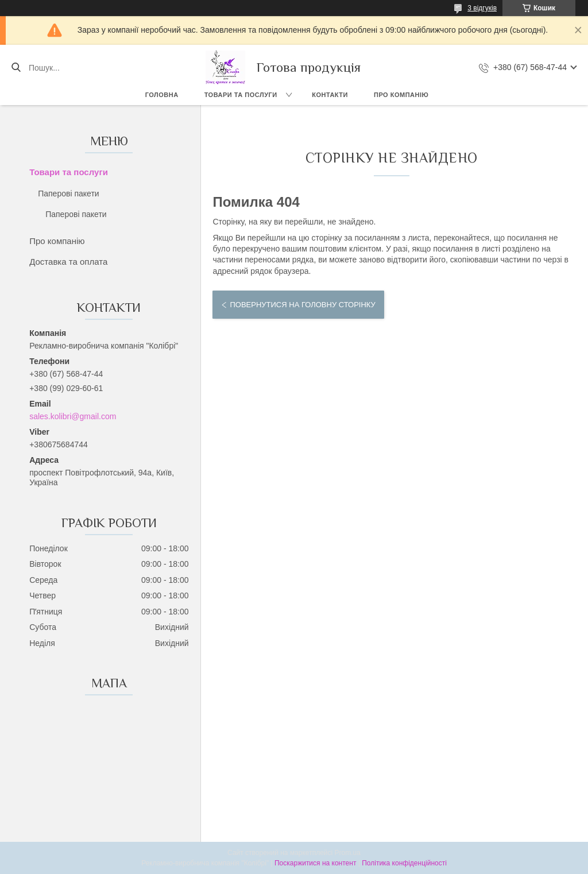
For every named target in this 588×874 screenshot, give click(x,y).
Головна (162, 95)
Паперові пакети (68, 194)
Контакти (330, 95)
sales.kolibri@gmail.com (73, 416)
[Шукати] (16, 68)
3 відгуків (482, 8)
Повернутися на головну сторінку (302, 305)
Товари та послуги (241, 95)
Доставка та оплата (68, 262)
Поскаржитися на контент (315, 863)
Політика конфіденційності (404, 863)
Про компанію (401, 95)
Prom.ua (348, 853)
